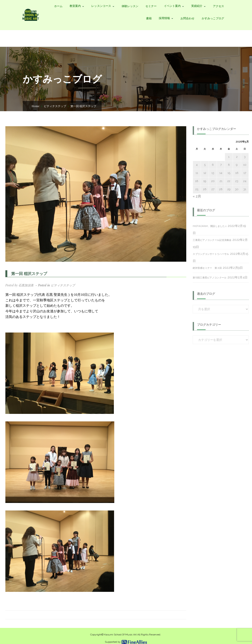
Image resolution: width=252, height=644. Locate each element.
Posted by (19, 285)
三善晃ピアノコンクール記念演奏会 (212, 240)
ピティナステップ (55, 106)
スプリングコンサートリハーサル (211, 254)
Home (36, 106)
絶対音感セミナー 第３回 (207, 268)
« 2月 (197, 196)
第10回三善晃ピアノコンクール (210, 278)
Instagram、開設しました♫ (210, 226)
